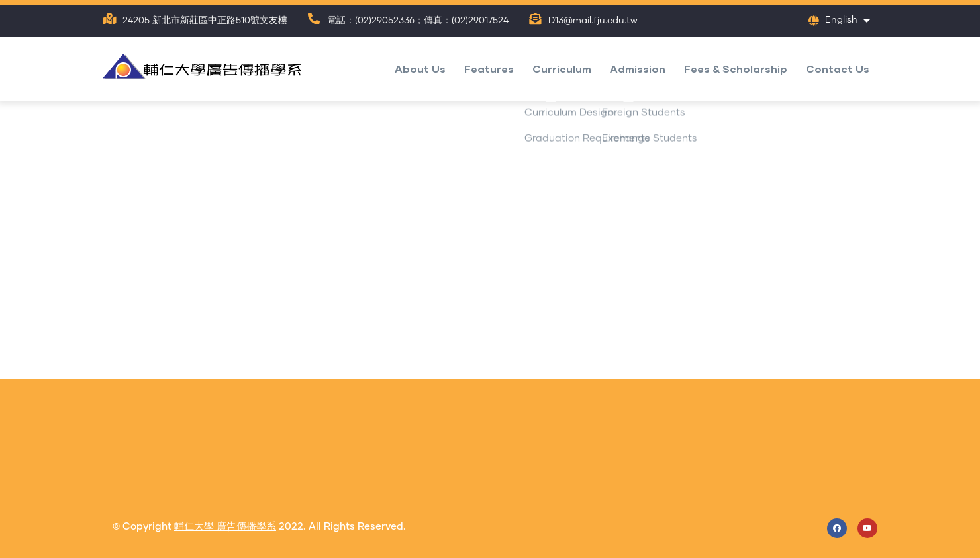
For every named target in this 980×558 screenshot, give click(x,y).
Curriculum (562, 69)
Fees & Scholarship (736, 69)
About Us (420, 69)
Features (489, 69)
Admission (638, 69)
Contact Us (838, 69)
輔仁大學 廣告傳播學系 (225, 527)
